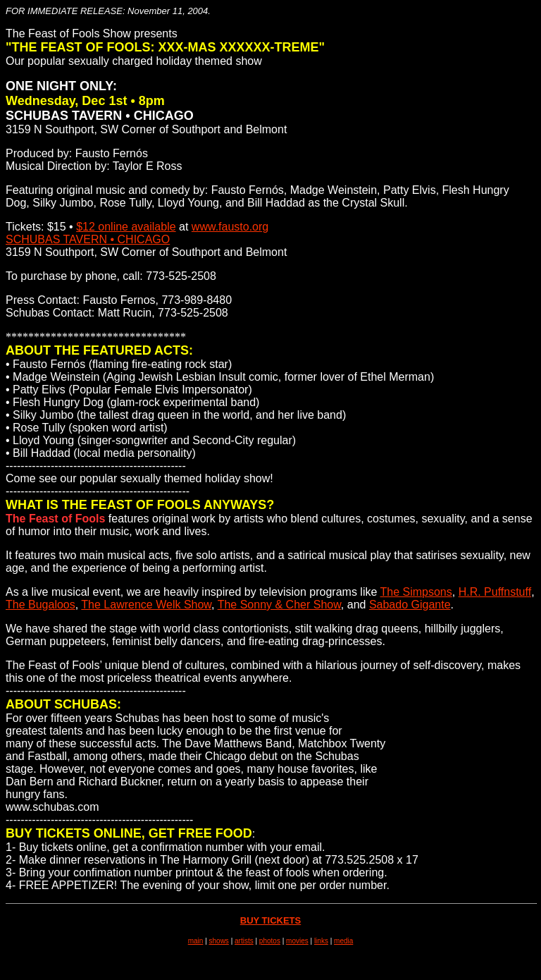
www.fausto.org (230, 227)
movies (297, 941)
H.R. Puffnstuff (495, 592)
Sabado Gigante (410, 605)
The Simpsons (416, 592)
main (196, 941)
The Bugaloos (41, 605)
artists (244, 941)
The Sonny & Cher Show (279, 605)
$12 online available (126, 227)
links (321, 941)
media (343, 941)
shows (219, 941)
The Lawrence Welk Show (146, 605)
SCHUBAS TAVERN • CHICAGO (88, 239)
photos (270, 941)
